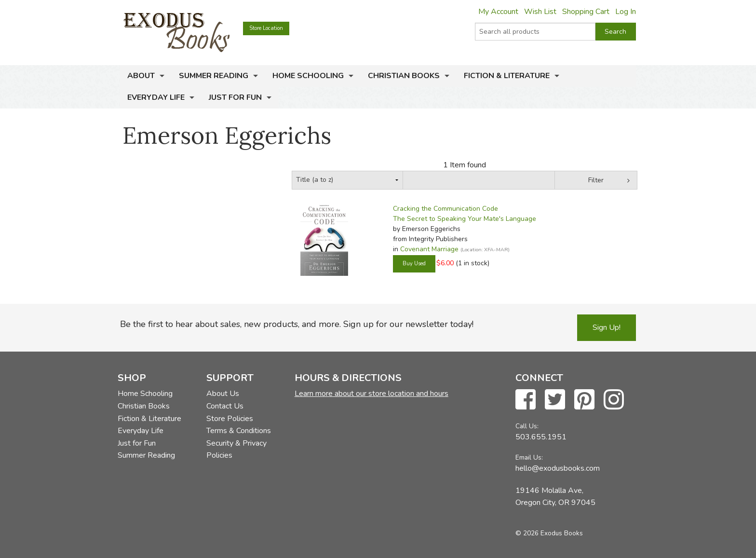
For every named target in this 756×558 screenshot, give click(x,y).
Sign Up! (607, 327)
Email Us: (529, 457)
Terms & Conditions (239, 431)
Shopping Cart (586, 12)
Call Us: (527, 426)
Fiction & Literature (507, 76)
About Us (223, 394)
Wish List (540, 12)
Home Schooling (308, 76)
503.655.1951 (541, 437)
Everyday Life (156, 97)
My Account (498, 12)
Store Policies (230, 419)
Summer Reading (214, 76)
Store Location (266, 28)
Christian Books (404, 76)
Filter (596, 180)
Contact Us (225, 406)
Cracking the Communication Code (445, 209)
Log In (626, 12)
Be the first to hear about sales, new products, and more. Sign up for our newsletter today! (297, 324)
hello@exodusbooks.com (558, 468)
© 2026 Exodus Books (549, 533)
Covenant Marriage (429, 249)
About (141, 76)
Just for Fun (235, 97)
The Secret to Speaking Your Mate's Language (465, 219)
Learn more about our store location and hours (371, 394)
